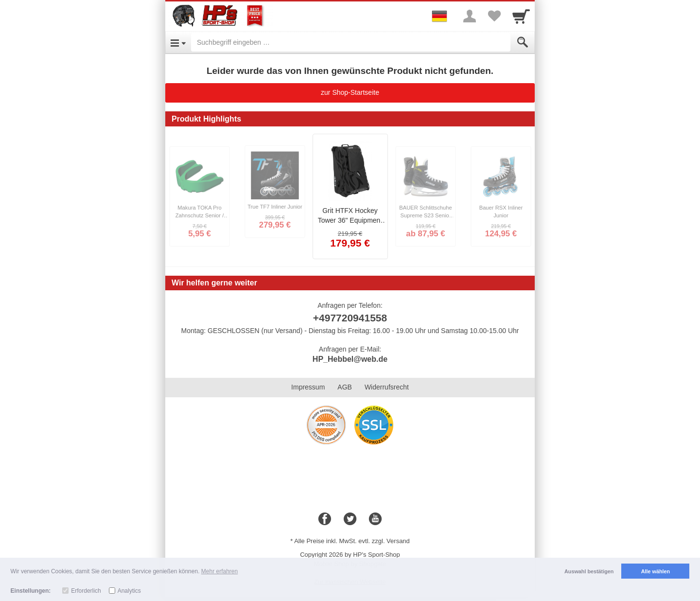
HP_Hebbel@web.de (350, 359)
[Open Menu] (178, 42)
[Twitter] (350, 519)
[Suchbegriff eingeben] (351, 42)
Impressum (308, 387)
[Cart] (521, 16)
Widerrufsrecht (387, 387)
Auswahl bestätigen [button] (589, 571)
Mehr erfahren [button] (219, 571)
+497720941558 (350, 318)
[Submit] (523, 42)
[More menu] (470, 16)
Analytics (129, 591)
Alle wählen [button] (656, 571)
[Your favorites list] (494, 16)
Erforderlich (86, 591)
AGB (345, 387)
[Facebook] (325, 519)
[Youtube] (375, 519)
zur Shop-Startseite (350, 92)
